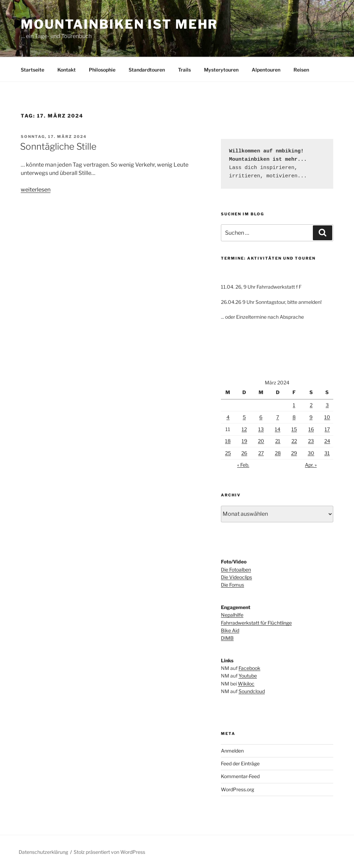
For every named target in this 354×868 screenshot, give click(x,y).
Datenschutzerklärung (43, 852)
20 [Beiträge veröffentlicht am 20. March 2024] (261, 441)
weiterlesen (36, 190)
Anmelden (232, 751)
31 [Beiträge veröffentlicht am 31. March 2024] (327, 453)
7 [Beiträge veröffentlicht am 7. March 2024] (278, 417)
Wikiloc (246, 684)
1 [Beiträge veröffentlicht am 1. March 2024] (294, 405)
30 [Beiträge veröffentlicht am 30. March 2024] (311, 453)
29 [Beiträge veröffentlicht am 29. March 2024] (294, 453)
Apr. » (311, 465)
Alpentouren (266, 70)
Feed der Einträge (240, 763)
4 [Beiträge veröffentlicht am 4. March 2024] (228, 417)
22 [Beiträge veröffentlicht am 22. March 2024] (294, 441)
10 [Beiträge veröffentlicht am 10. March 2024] (327, 417)
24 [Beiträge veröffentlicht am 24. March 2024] (327, 441)
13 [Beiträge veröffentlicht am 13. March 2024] (261, 429)
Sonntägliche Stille (58, 146)
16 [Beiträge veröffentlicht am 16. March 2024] (311, 429)
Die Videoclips (236, 577)
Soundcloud (252, 691)
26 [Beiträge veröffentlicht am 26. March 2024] (244, 453)
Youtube (248, 676)
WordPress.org (237, 789)
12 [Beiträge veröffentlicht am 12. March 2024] (244, 429)
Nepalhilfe (232, 615)
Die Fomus (232, 585)
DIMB (227, 638)
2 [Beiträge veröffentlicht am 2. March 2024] (311, 405)
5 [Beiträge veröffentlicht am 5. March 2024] (244, 417)
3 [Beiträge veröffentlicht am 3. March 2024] (327, 405)
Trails (184, 70)
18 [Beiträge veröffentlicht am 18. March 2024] (228, 441)
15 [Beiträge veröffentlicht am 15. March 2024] (294, 429)
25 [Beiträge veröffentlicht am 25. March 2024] (228, 453)
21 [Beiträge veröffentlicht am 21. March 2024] (278, 441)
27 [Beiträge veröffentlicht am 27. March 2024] (261, 453)
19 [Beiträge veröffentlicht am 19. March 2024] (244, 441)
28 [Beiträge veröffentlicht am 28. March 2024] (278, 453)
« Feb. (243, 465)
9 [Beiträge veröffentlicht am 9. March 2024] (311, 417)
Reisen (301, 70)
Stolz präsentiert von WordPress (109, 852)
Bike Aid (230, 630)
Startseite (32, 70)
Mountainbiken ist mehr (119, 24)
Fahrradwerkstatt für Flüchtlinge (256, 623)
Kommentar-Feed (240, 776)
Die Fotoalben (236, 570)
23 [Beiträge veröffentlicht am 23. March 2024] (311, 441)
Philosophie (102, 70)
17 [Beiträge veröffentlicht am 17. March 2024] (327, 429)
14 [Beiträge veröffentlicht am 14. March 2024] (278, 429)
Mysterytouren (221, 70)
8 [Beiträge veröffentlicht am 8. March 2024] (294, 417)
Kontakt (67, 70)
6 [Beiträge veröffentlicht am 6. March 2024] (261, 417)
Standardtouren (147, 70)
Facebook (249, 668)
